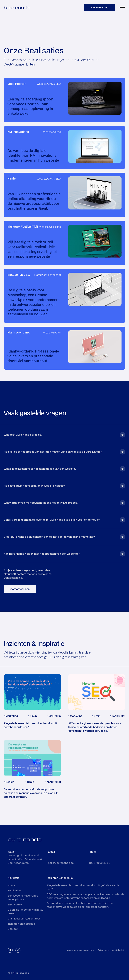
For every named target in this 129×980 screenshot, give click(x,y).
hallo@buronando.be (61, 863)
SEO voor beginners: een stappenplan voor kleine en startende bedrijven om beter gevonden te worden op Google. (86, 896)
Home (11, 885)
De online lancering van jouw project (25, 911)
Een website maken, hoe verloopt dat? (23, 897)
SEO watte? (15, 904)
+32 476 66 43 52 (99, 863)
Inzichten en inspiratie (21, 924)
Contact (13, 929)
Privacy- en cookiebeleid (111, 950)
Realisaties (15, 890)
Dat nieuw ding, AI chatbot (24, 918)
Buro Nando (22, 973)
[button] (122, 7)
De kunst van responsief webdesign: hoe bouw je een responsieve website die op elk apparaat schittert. (80, 905)
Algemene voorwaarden (80, 950)
